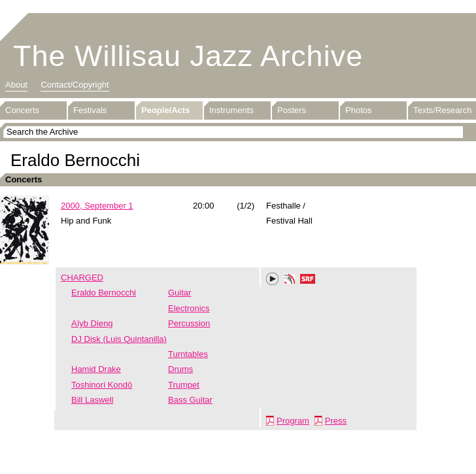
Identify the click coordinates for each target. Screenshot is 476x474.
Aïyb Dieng (92, 323)
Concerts (22, 110)
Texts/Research (443, 110)
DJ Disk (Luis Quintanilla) (119, 339)
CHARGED (82, 278)
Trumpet (184, 385)
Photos (358, 110)
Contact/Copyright (75, 85)
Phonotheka (290, 280)
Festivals (90, 110)
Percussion (189, 323)
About (16, 85)
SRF (308, 280)
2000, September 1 (97, 206)
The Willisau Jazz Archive (188, 56)
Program (293, 421)
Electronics (189, 308)
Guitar (179, 293)
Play (273, 279)
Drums (180, 369)
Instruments (231, 110)
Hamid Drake (96, 369)
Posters (292, 110)
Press (336, 421)
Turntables (188, 354)
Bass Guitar (190, 400)
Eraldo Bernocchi (104, 293)
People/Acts (165, 110)
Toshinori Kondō (102, 385)
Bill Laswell (92, 400)
